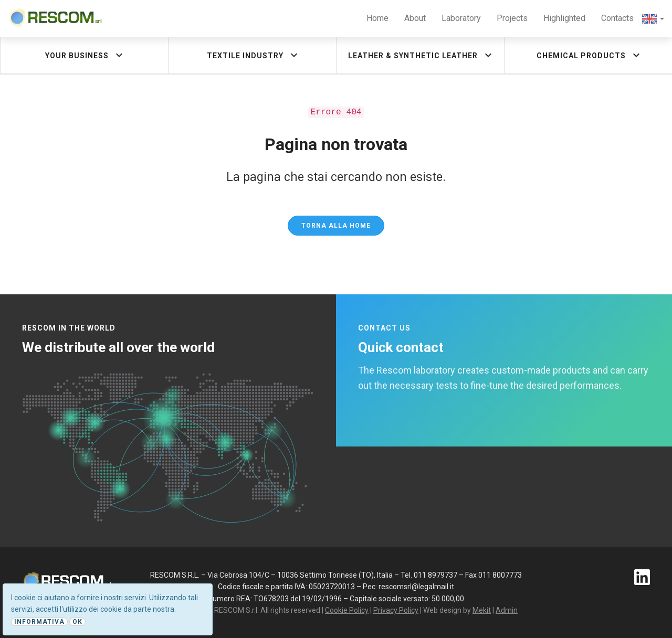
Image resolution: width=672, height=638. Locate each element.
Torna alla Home (336, 226)
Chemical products (590, 55)
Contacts (617, 18)
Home (377, 18)
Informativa (39, 622)
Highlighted (564, 18)
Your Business (85, 55)
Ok (77, 622)
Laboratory (461, 18)
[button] (653, 19)
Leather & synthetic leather (421, 55)
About (415, 18)
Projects (512, 18)
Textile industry (254, 55)
